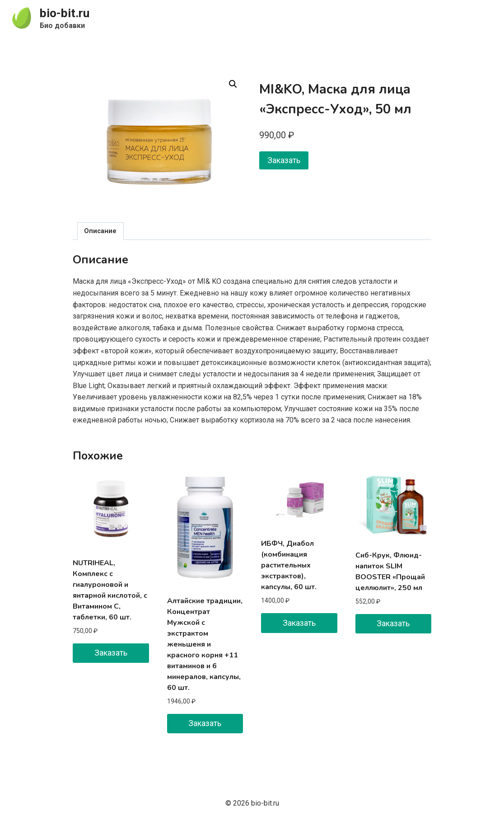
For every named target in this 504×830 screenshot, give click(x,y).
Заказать (284, 160)
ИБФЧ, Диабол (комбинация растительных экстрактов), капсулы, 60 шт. (289, 565)
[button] (233, 84)
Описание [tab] (100, 231)
